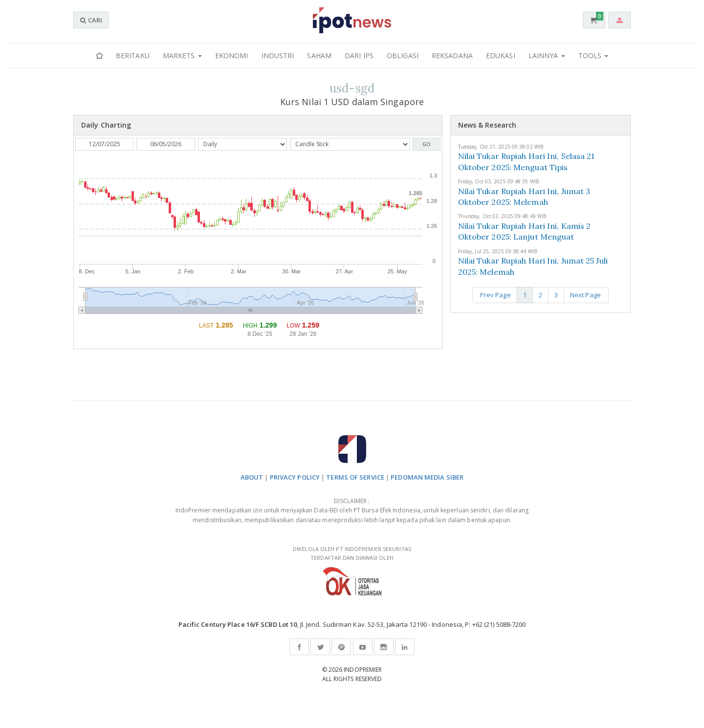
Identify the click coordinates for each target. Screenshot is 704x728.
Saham (319, 55)
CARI (91, 20)
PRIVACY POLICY (295, 477)
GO (427, 144)
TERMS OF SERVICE (355, 477)
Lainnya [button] (547, 55)
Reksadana (452, 55)
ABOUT (252, 477)
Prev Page (495, 295)
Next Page (586, 295)
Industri (278, 55)
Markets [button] (182, 55)
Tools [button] (594, 55)
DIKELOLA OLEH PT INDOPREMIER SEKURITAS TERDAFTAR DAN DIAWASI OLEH (352, 570)
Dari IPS (359, 55)
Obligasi (403, 55)
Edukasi (501, 55)
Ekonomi (232, 55)
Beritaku (133, 55)
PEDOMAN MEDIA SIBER (427, 477)
